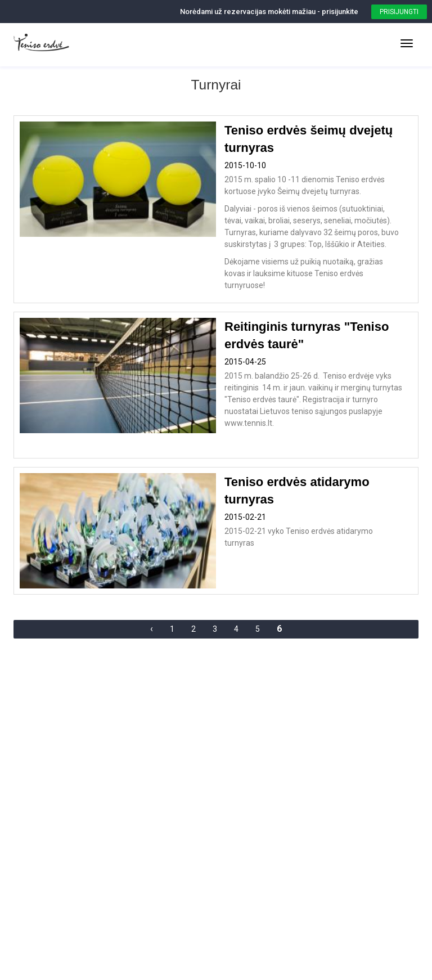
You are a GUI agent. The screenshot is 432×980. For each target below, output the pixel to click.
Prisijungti (399, 12)
